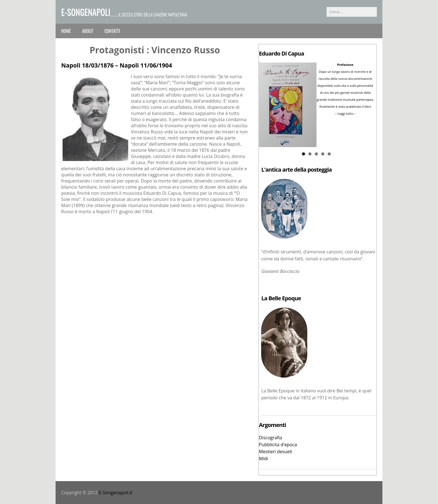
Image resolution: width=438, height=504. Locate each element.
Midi (263, 459)
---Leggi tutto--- (345, 113)
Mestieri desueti (276, 452)
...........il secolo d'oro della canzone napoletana (149, 14)
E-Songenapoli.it (116, 493)
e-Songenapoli (86, 12)
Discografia (271, 438)
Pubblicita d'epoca (278, 445)
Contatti (112, 31)
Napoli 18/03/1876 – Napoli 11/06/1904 (117, 65)
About (88, 31)
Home (66, 31)
